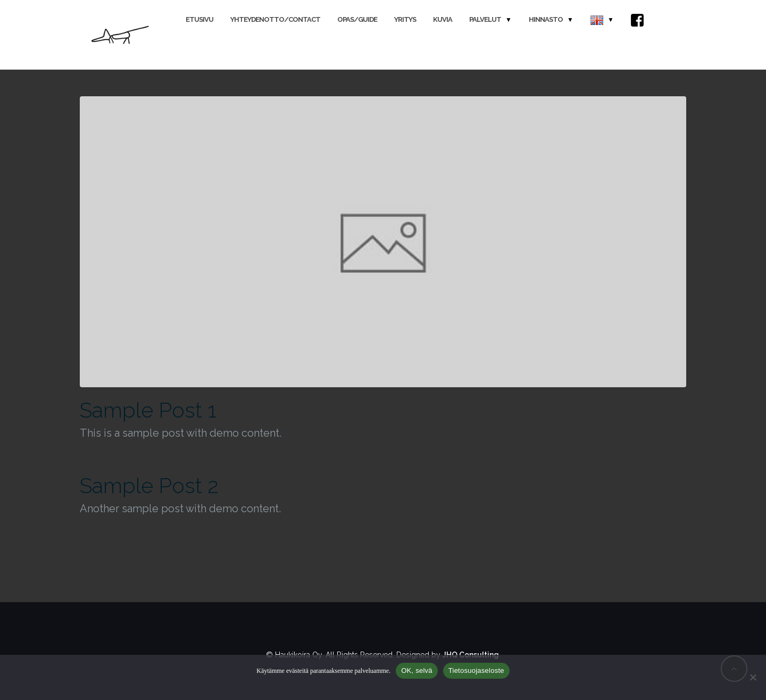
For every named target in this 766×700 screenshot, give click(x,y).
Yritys (405, 19)
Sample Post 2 (149, 485)
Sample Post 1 (148, 410)
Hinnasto (546, 19)
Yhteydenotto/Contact (275, 19)
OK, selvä (417, 670)
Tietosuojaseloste (476, 670)
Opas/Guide (357, 19)
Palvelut (485, 19)
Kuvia (443, 19)
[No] (753, 677)
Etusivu (199, 19)
